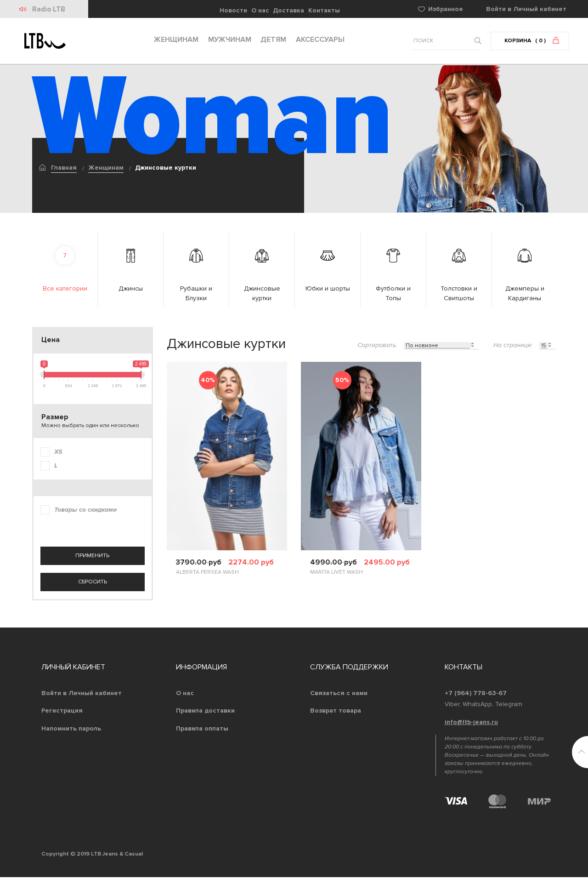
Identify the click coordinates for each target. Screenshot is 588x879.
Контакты (324, 10)
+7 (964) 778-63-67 (476, 695)
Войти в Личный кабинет (82, 695)
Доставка (288, 10)
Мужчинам (227, 42)
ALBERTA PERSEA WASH (207, 574)
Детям (271, 42)
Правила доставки (205, 713)
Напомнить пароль (71, 731)
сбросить (93, 584)
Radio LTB (49, 9)
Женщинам (174, 42)
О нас (260, 10)
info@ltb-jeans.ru (471, 724)
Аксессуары (318, 42)
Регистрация (62, 713)
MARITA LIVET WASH (336, 574)
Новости (233, 10)
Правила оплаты (202, 731)
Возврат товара (336, 713)
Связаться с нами (339, 695)
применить (92, 558)
